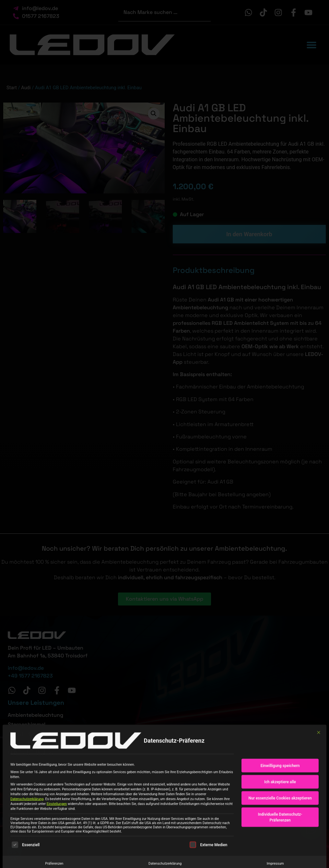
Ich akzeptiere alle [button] (280, 824)
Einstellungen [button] (57, 846)
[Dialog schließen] (319, 775)
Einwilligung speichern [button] (280, 808)
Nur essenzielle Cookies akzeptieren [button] (280, 840)
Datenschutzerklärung (27, 841)
